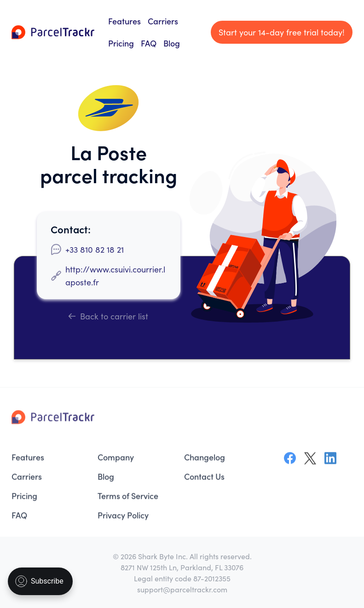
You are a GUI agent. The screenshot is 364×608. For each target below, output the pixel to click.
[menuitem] (50, 460)
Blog (172, 43)
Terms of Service (128, 498)
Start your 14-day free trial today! (282, 32)
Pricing (121, 43)
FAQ (149, 43)
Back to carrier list (108, 316)
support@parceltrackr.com (182, 589)
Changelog (205, 460)
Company (116, 460)
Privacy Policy (123, 518)
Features (124, 21)
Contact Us (204, 479)
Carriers (163, 21)
